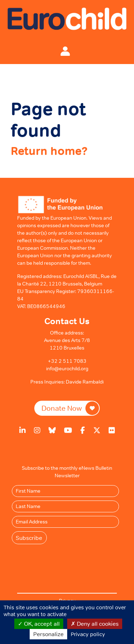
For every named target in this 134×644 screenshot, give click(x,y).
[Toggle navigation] (50, 51)
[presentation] (71, 562)
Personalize (48, 634)
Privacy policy (88, 634)
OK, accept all (39, 624)
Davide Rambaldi (85, 382)
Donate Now (70, 408)
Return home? (49, 151)
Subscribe (29, 538)
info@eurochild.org (67, 369)
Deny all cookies (95, 624)
